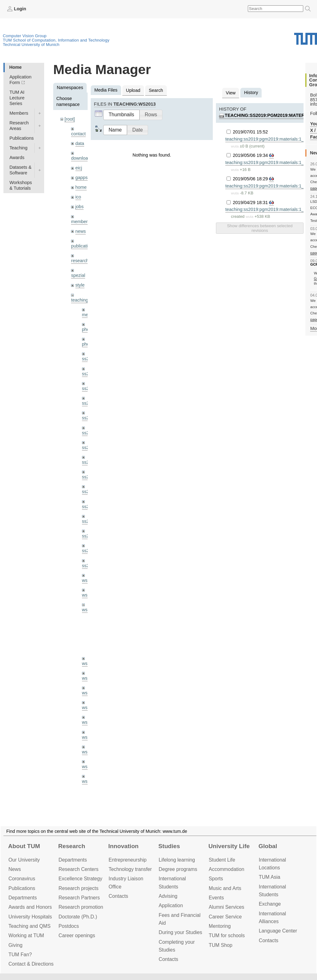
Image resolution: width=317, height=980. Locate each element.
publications (83, 246)
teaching (79, 300)
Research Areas (19, 126)
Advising (168, 896)
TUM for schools (227, 935)
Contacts (118, 896)
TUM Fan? (20, 955)
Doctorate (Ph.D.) (78, 917)
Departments (23, 898)
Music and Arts (225, 888)
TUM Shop (221, 945)
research (80, 261)
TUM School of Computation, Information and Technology (56, 40)
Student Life (222, 860)
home (81, 187)
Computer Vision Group (25, 36)
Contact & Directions (31, 964)
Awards (17, 157)
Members (19, 113)
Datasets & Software (20, 170)
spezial (78, 275)
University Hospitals (30, 917)
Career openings (77, 935)
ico (78, 197)
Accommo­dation (227, 869)
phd (86, 329)
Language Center (278, 931)
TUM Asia (270, 877)
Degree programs (178, 869)
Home (15, 67)
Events (216, 898)
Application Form (20, 80)
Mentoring (220, 926)
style (80, 285)
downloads (82, 158)
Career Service (225, 917)
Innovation (123, 846)
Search (156, 90)
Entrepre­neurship (128, 860)
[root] (70, 119)
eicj (79, 168)
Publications (22, 138)
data (80, 143)
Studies (169, 846)
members (80, 222)
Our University (24, 860)
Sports (216, 879)
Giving (15, 945)
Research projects (79, 888)
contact (78, 134)
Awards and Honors (30, 907)
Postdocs (69, 926)
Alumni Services (226, 907)
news (81, 231)
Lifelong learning (177, 860)
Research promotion (81, 907)
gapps (82, 177)
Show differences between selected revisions (260, 228)
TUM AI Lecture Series (17, 98)
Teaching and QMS (30, 926)
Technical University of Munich (31, 45)
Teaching (18, 148)
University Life (229, 846)
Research (72, 846)
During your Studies (180, 932)
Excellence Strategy (80, 879)
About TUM (24, 846)
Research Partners (79, 898)
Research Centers (79, 869)
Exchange (270, 904)
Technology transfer (130, 869)
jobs (79, 207)
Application (171, 905)
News (15, 869)
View (231, 93)
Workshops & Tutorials (21, 185)
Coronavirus (22, 879)
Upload (133, 90)
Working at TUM (26, 935)
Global (268, 846)
